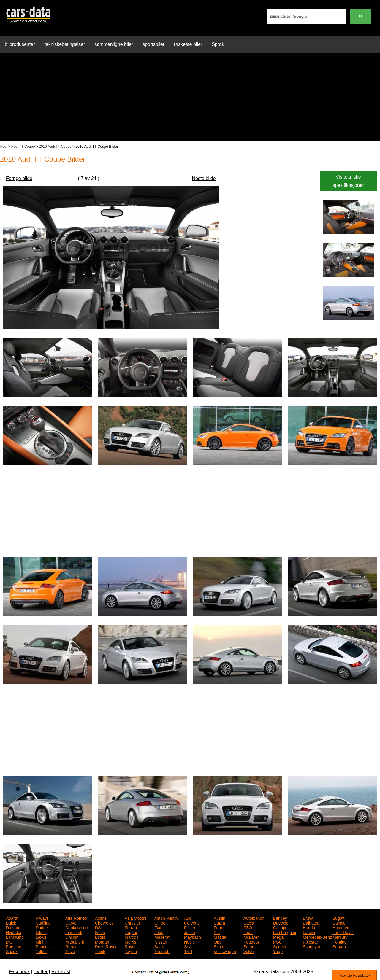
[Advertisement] (190, 99)
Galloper (281, 927)
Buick (11, 922)
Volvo (248, 951)
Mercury (340, 937)
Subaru (339, 946)
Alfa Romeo (76, 918)
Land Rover (343, 932)
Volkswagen (225, 951)
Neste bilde (204, 178)
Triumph (162, 951)
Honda (309, 927)
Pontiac (339, 941)
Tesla (70, 951)
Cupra (219, 922)
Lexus (41, 937)
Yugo (278, 951)
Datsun (12, 927)
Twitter (41, 972)
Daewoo (281, 922)
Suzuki (12, 951)
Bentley (280, 918)
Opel (218, 941)
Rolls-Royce (106, 946)
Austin (220, 918)
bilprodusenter (20, 44)
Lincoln (72, 937)
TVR (188, 951)
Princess (44, 946)
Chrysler (132, 922)
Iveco (100, 932)
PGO (278, 941)
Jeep (159, 932)
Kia (217, 932)
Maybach (193, 937)
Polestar (310, 941)
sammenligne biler (114, 44)
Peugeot (251, 941)
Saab (159, 946)
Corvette (192, 922)
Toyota (131, 951)
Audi (4, 147)
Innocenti (74, 932)
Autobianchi (254, 918)
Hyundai (14, 932)
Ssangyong (313, 946)
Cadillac (43, 922)
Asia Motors (136, 918)
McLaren (251, 937)
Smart (249, 946)
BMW (308, 918)
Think (100, 951)
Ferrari (131, 927)
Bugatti (339, 918)
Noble (190, 941)
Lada (248, 932)
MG (9, 941)
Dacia (249, 922)
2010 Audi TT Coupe (55, 147)
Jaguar (131, 932)
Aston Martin (166, 918)
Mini (39, 941)
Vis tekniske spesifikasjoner (348, 181)
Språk (218, 44)
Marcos (132, 937)
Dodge (42, 927)
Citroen (161, 922)
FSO (248, 927)
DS (98, 927)
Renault (72, 946)
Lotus (100, 937)
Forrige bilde (19, 178)
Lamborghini (285, 932)
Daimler (340, 922)
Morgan (102, 941)
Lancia (309, 932)
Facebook (19, 972)
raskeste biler (188, 44)
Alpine (101, 918)
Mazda (220, 937)
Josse (190, 932)
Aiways (42, 918)
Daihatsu (311, 922)
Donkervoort (77, 927)
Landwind (15, 937)
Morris (130, 941)
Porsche (14, 946)
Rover (130, 946)
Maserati (162, 937)
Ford (218, 927)
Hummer (341, 927)
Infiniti (41, 932)
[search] (306, 17)
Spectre (280, 946)
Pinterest (61, 972)
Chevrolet (104, 922)
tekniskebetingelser (65, 44)
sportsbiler (153, 44)
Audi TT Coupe (23, 147)
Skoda (220, 946)
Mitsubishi (75, 941)
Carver (72, 922)
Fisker (190, 927)
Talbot (41, 951)
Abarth (12, 918)
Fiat (158, 927)
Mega (278, 937)
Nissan (161, 941)
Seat (188, 946)
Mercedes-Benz (317, 937)
